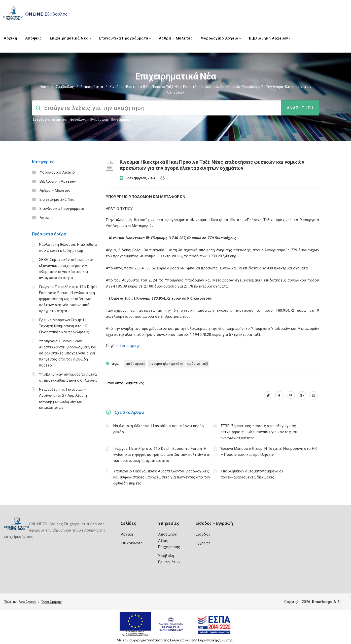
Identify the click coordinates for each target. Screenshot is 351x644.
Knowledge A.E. (326, 602)
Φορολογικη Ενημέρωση (89, 120)
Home (45, 87)
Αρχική (10, 38)
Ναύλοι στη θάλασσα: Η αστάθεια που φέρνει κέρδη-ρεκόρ (159, 429)
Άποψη (46, 218)
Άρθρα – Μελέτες (176, 38)
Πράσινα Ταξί (198, 364)
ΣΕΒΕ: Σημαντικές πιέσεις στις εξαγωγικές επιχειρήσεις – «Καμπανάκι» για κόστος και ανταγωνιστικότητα (259, 432)
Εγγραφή (203, 543)
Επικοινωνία (132, 543)
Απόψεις (33, 38)
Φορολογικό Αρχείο (221, 38)
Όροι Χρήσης (52, 602)
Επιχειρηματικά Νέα (71, 38)
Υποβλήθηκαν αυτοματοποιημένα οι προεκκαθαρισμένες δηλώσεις (252, 474)
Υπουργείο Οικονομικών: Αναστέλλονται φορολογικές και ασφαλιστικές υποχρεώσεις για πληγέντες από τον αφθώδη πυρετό (68, 353)
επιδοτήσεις (135, 364)
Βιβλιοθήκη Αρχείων (270, 38)
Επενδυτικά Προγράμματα (125, 38)
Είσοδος (203, 534)
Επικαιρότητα (92, 87)
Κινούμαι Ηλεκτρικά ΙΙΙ (166, 364)
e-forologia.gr (128, 346)
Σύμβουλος (65, 87)
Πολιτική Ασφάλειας (20, 602)
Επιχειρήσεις (122, 120)
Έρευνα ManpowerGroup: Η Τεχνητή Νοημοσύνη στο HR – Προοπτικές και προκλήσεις (65, 326)
